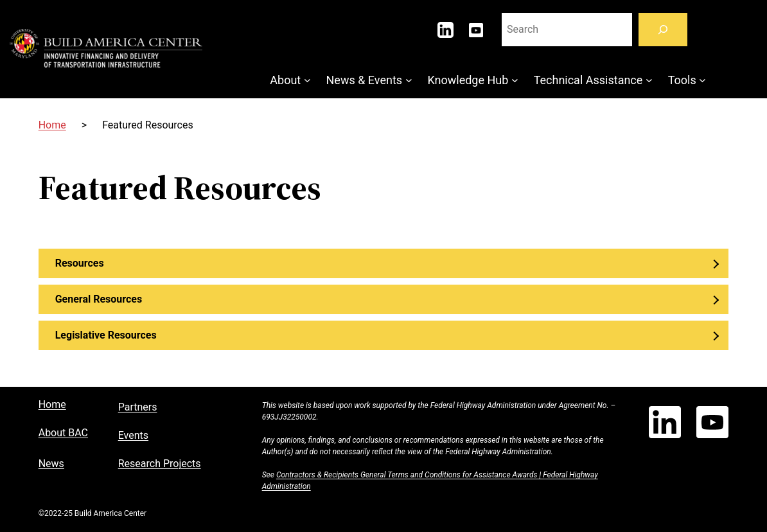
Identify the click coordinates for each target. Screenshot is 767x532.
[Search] (663, 30)
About (285, 80)
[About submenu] (307, 80)
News (51, 464)
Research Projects (160, 464)
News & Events (365, 80)
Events (133, 435)
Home (52, 125)
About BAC (63, 433)
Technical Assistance (588, 80)
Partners (138, 407)
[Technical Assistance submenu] (649, 80)
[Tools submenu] (702, 80)
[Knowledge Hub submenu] (515, 80)
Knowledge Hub (468, 80)
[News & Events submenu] (409, 80)
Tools (682, 80)
